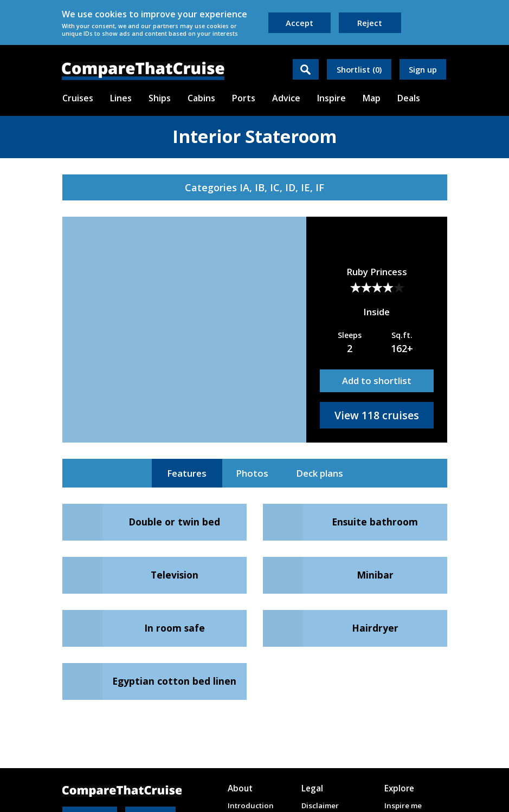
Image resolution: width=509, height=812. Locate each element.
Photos (252, 473)
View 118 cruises (377, 415)
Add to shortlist (377, 381)
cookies (111, 14)
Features (187, 473)
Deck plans (320, 473)
